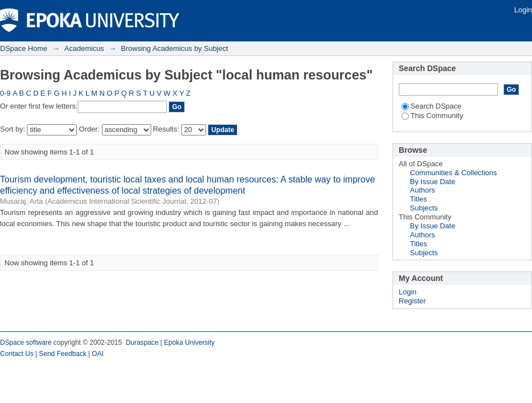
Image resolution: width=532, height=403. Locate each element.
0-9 (5, 93)
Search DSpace (431, 106)
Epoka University (190, 343)
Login (523, 10)
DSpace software (26, 343)
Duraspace (142, 343)
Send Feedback (63, 354)
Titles (419, 199)
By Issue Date (433, 182)
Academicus (84, 48)
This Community (432, 116)
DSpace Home (24, 48)
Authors (423, 190)
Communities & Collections (453, 173)
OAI (98, 354)
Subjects (424, 208)
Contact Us (17, 354)
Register (412, 301)
